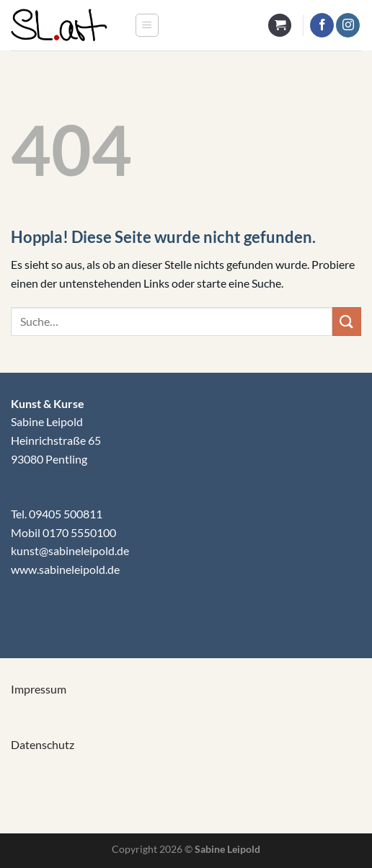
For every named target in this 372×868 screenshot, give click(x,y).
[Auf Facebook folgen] (322, 25)
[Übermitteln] (347, 321)
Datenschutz (43, 744)
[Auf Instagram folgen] (348, 25)
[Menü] (147, 25)
